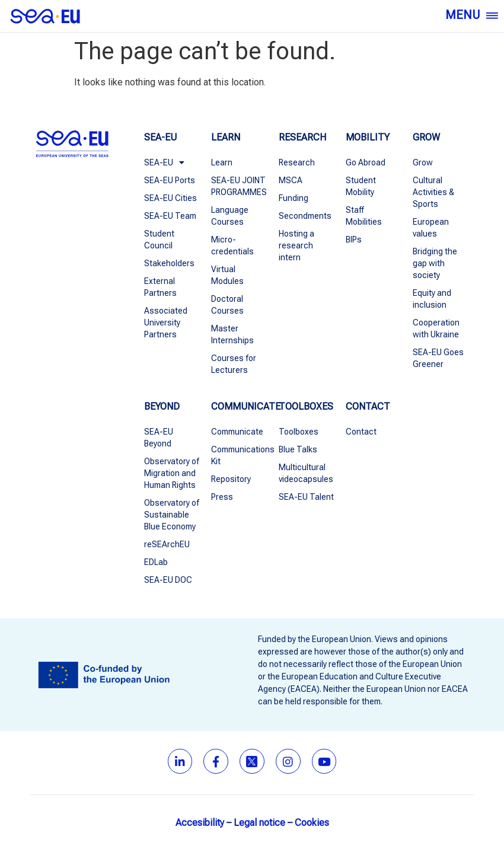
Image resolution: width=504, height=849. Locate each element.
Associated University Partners (166, 323)
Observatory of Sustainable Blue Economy (172, 515)
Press (222, 497)
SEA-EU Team (170, 216)
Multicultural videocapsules (306, 473)
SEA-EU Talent (306, 497)
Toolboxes (299, 432)
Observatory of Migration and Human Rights (172, 473)
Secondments (305, 216)
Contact (361, 432)
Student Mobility (361, 186)
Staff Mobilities (364, 216)
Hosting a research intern (296, 245)
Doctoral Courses (227, 305)
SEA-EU (164, 162)
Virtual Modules (227, 275)
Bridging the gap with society (435, 263)
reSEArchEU (167, 544)
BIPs (354, 240)
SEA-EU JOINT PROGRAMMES (239, 186)
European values (431, 228)
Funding (294, 198)
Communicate (237, 432)
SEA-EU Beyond (159, 438)
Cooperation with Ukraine (436, 328)
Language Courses (230, 216)
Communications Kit (239, 455)
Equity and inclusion (432, 299)
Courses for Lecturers (234, 364)
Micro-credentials (232, 245)
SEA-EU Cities (170, 198)
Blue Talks (298, 449)
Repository (231, 479)
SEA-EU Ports (170, 180)
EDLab (156, 562)
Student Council (159, 240)
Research (297, 162)
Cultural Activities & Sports (433, 192)
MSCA (291, 180)
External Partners (160, 287)
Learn (222, 162)
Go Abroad (366, 162)
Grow (423, 162)
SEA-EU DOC (168, 580)
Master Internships (232, 334)
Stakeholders (169, 263)
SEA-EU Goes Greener (438, 358)
